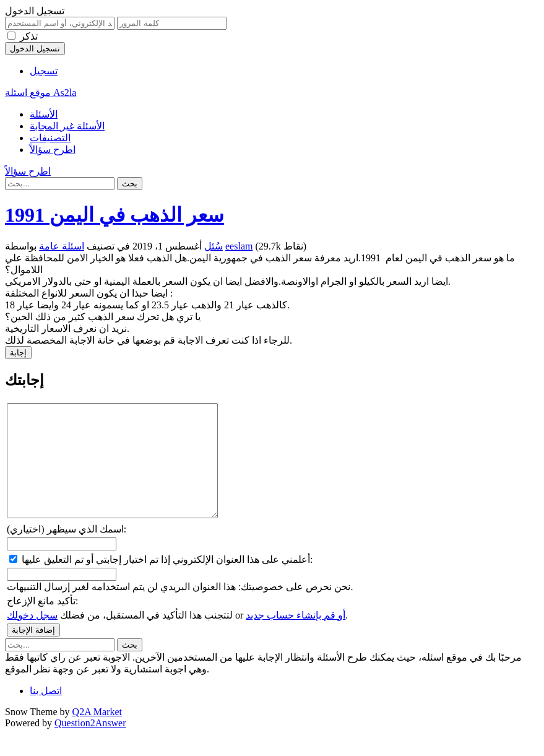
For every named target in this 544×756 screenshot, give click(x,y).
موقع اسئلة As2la (41, 93)
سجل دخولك (32, 637)
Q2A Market (97, 734)
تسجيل (44, 71)
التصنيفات (50, 138)
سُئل (214, 246)
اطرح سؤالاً (53, 150)
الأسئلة (44, 114)
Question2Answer (90, 745)
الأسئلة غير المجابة (67, 126)
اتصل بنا (46, 713)
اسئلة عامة (62, 246)
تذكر (29, 36)
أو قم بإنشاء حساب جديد (296, 637)
